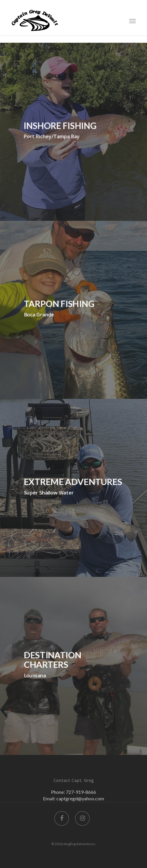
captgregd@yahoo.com (80, 798)
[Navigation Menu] (132, 21)
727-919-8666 (81, 792)
